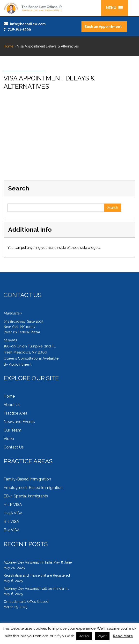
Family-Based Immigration (27, 479)
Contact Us (14, 447)
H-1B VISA (13, 505)
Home (8, 46)
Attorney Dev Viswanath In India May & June (38, 562)
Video (9, 439)
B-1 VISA (11, 522)
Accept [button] (84, 636)
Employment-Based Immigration (33, 488)
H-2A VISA (13, 513)
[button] (111, 8)
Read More (123, 636)
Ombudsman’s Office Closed (26, 602)
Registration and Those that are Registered (37, 575)
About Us (12, 405)
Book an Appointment (103, 27)
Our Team (12, 430)
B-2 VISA (12, 530)
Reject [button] (102, 636)
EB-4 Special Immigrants (26, 496)
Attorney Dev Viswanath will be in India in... (37, 589)
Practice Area (15, 413)
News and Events (19, 422)
